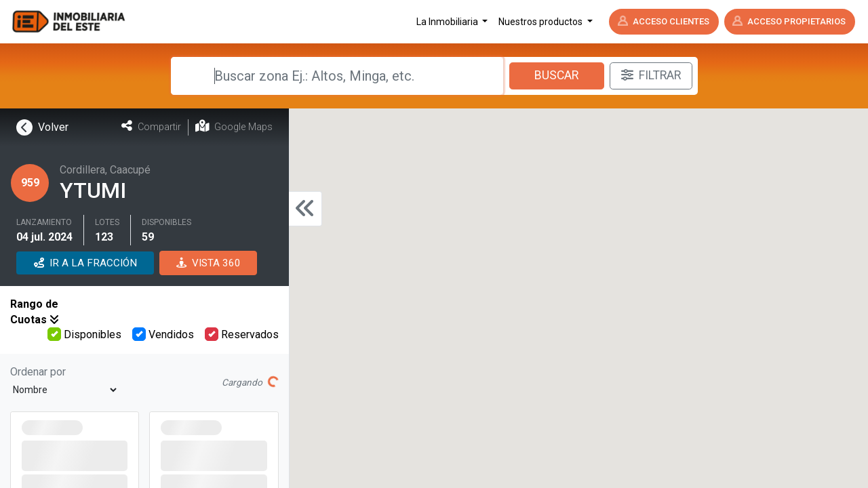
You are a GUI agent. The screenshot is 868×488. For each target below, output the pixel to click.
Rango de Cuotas (35, 311)
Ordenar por (38, 372)
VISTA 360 (209, 263)
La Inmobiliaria (448, 22)
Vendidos (163, 334)
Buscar (556, 75)
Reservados (242, 334)
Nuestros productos (541, 22)
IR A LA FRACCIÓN (85, 263)
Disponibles (84, 334)
